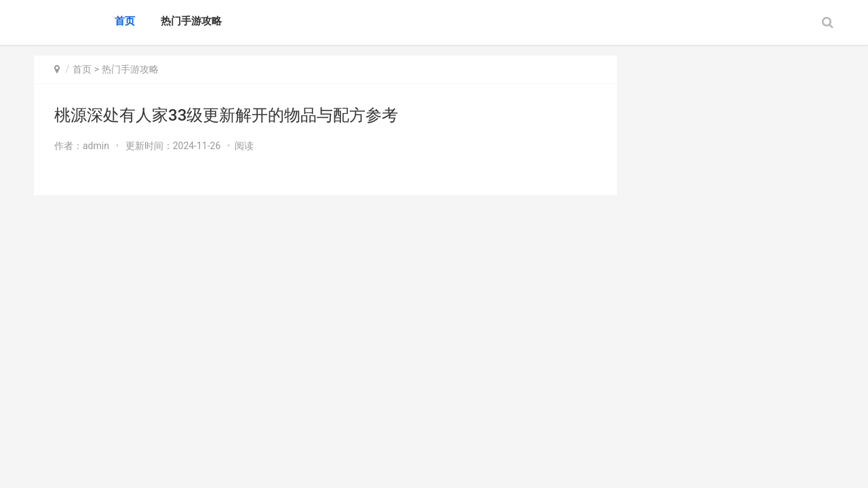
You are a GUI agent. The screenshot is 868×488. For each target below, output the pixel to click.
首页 (125, 21)
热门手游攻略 (191, 21)
